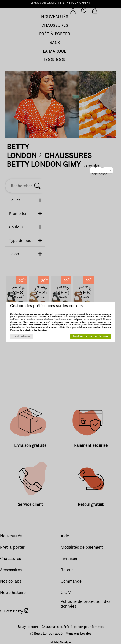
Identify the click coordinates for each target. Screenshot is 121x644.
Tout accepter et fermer (91, 336)
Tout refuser (21, 336)
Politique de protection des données (28, 330)
